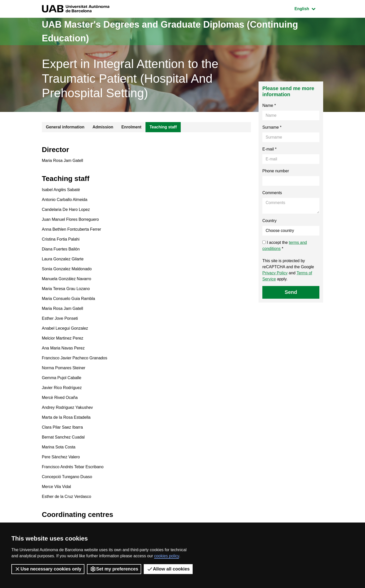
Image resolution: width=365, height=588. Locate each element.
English (309, 8)
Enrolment (131, 127)
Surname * (272, 127)
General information (65, 127)
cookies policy (167, 556)
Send (291, 292)
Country (269, 221)
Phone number (276, 171)
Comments (272, 193)
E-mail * (269, 149)
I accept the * (285, 246)
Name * (269, 105)
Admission (103, 127)
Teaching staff (163, 127)
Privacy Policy (275, 273)
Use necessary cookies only (48, 569)
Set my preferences (114, 569)
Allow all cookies (168, 569)
